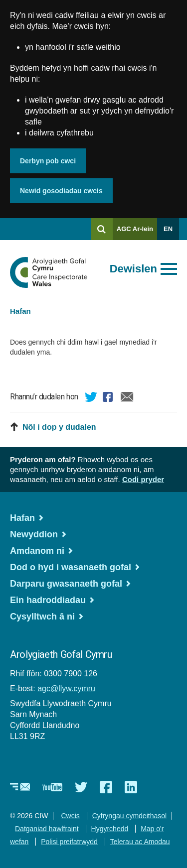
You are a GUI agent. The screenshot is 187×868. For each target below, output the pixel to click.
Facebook (109, 398)
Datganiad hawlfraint (47, 829)
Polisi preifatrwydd (69, 842)
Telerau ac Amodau (140, 842)
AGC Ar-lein (137, 232)
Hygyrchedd (110, 829)
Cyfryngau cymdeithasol (129, 816)
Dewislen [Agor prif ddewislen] (133, 269)
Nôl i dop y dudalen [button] (59, 427)
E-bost (127, 398)
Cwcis (70, 816)
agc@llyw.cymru (66, 688)
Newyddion (34, 534)
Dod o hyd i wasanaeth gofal (71, 567)
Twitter (91, 398)
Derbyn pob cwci (48, 161)
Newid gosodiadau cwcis (61, 191)
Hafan (20, 311)
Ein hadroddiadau (48, 600)
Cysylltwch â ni (42, 617)
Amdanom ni (37, 551)
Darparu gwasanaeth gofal (66, 584)
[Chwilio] (102, 229)
